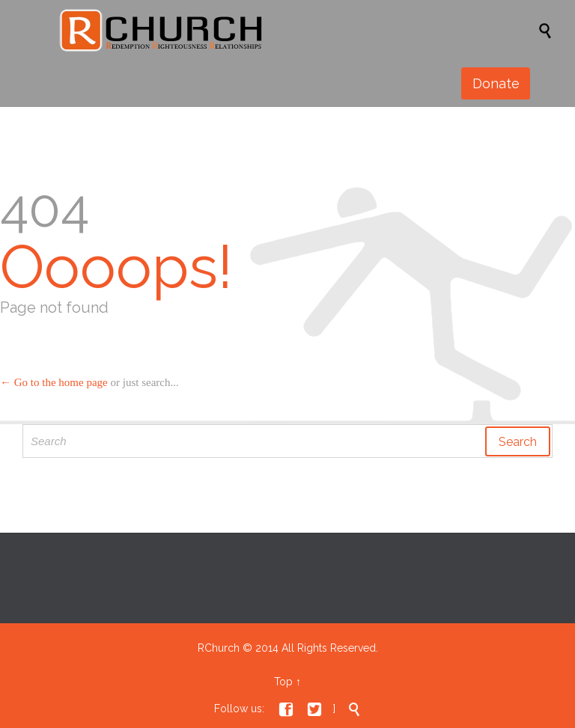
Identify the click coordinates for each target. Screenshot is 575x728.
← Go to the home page (54, 382)
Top (283, 682)
